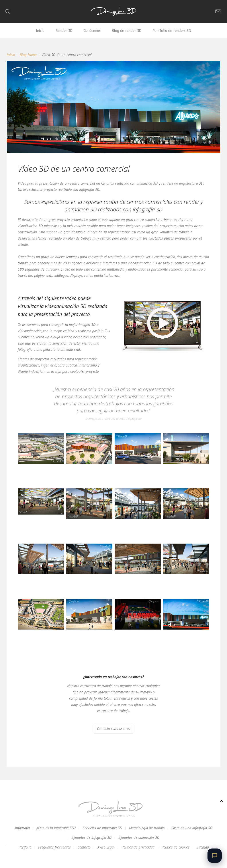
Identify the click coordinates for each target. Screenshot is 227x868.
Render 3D (64, 31)
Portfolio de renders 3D (172, 31)
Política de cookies (175, 847)
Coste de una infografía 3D (192, 828)
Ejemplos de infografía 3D (91, 837)
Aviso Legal (106, 847)
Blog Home (28, 55)
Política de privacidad (138, 847)
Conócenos (92, 31)
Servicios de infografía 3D (102, 828)
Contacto (84, 847)
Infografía (22, 828)
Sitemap (203, 847)
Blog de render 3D (127, 31)
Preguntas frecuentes (54, 847)
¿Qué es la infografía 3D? (56, 828)
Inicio (40, 31)
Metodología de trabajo (147, 828)
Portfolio (25, 847)
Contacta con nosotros (113, 729)
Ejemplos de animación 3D (139, 837)
